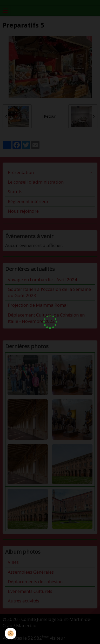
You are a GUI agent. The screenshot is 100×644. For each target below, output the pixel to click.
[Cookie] (11, 633)
